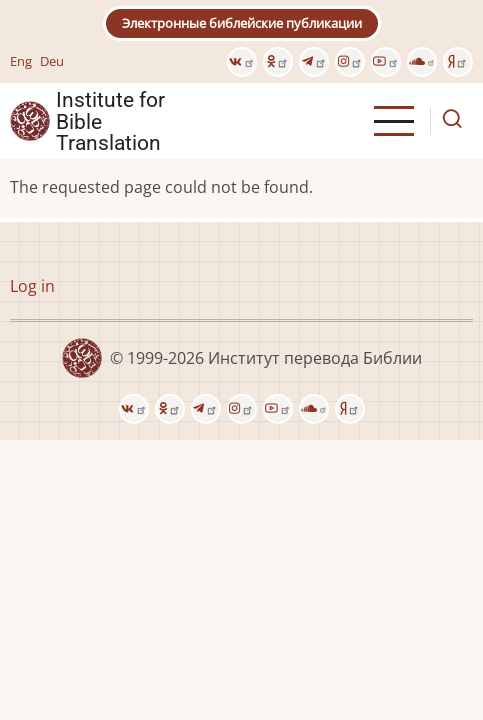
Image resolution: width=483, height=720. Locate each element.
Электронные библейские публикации (242, 23)
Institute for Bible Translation (110, 121)
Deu (52, 61)
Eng (21, 61)
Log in (32, 286)
